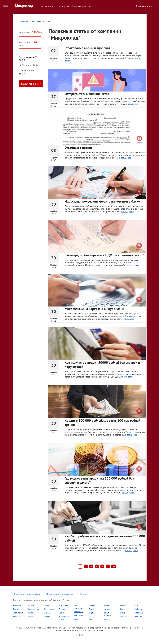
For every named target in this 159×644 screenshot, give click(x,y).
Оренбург (93, 605)
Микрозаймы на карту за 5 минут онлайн (94, 309)
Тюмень (123, 613)
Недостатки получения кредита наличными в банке (102, 201)
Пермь (92, 613)
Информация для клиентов (60, 594)
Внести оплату (48, 6)
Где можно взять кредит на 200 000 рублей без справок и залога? (99, 480)
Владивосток (18, 613)
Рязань (107, 605)
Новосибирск (79, 615)
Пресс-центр (36, 21)
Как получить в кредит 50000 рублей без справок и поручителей (102, 365)
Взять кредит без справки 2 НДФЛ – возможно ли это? (104, 255)
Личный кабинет (145, 6)
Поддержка (63, 6)
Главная (24, 21)
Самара (107, 609)
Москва (62, 613)
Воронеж (32, 605)
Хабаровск (139, 609)
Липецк (62, 609)
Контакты (84, 594)
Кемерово (47, 613)
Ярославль (139, 617)
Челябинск (139, 613)
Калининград (49, 609)
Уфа (136, 605)
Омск (76, 619)
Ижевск (31, 613)
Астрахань (17, 605)
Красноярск (63, 605)
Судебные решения (79, 148)
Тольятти (123, 605)
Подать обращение (81, 6)
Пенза (92, 609)
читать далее (132, 104)
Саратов (107, 619)
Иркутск (31, 617)
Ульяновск (124, 617)
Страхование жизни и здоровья (87, 48)
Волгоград (17, 617)
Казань (46, 605)
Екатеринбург (34, 609)
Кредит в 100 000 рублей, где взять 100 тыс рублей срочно (102, 423)
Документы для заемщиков (26, 594)
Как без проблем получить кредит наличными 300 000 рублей (105, 538)
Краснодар (48, 617)
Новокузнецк (79, 612)
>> (114, 566)
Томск (122, 609)
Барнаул (16, 609)
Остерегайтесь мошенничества (87, 94)
